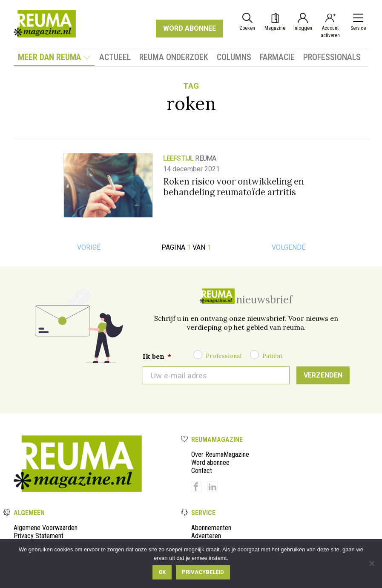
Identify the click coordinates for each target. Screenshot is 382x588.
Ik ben (157, 356)
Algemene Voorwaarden (46, 528)
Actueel (115, 57)
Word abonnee (210, 463)
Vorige (89, 247)
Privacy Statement (39, 536)
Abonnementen (211, 528)
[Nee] (371, 563)
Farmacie (277, 57)
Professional (224, 356)
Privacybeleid (203, 572)
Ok (162, 572)
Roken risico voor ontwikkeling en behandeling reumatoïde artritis (234, 187)
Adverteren (206, 536)
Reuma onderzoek (174, 57)
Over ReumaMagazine (220, 454)
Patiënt (273, 356)
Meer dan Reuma (54, 57)
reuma (205, 158)
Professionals (332, 57)
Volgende (289, 247)
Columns (234, 57)
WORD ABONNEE (190, 28)
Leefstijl (178, 158)
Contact (202, 471)
